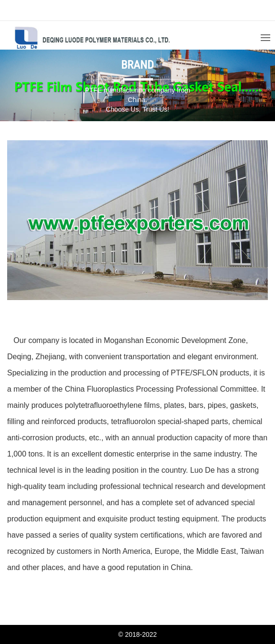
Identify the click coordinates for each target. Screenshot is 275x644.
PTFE (180, 373)
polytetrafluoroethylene (103, 405)
